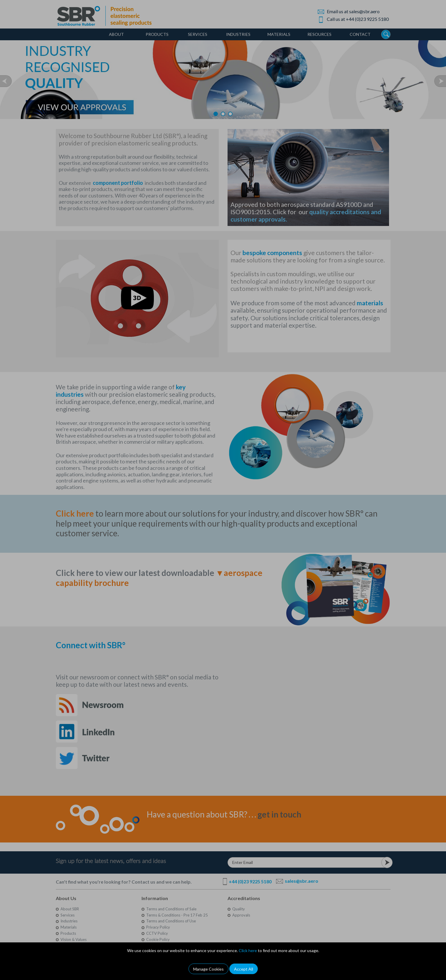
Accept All (244, 969)
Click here (248, 950)
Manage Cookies (208, 969)
